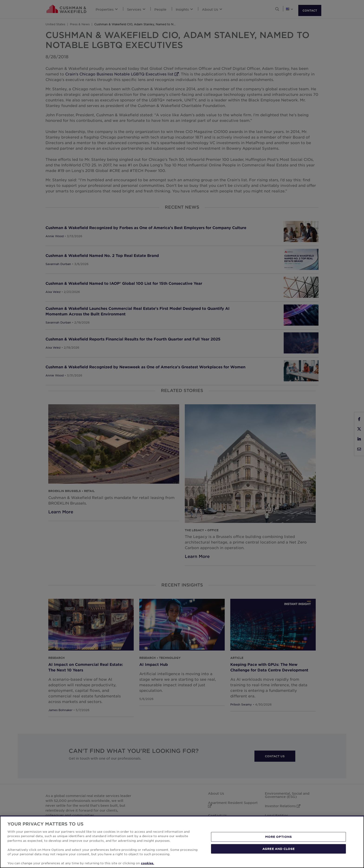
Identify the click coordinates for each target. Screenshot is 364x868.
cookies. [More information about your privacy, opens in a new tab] (148, 863)
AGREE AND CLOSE (278, 849)
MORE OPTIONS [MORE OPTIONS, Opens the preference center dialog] (279, 837)
